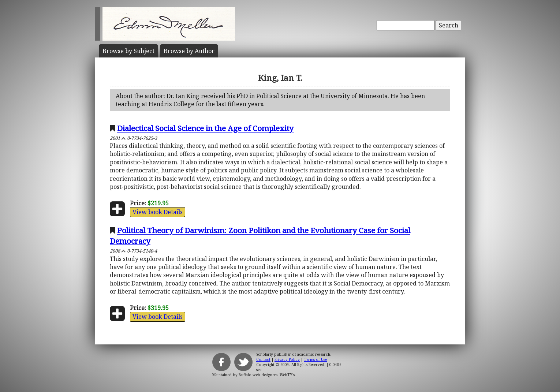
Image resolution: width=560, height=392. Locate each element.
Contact (263, 359)
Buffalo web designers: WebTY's (267, 375)
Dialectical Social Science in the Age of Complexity (205, 128)
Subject (128, 51)
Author (189, 51)
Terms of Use (315, 359)
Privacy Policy (287, 359)
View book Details (158, 212)
